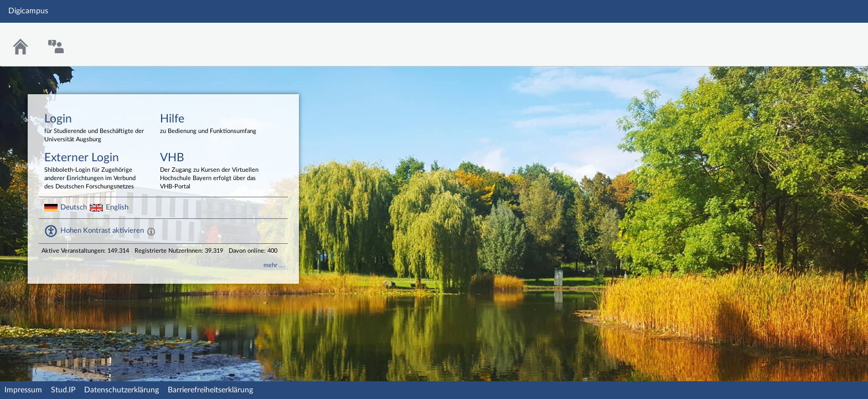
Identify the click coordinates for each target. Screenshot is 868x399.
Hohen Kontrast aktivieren (102, 231)
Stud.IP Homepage (825, 37)
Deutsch (74, 207)
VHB (210, 172)
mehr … (274, 265)
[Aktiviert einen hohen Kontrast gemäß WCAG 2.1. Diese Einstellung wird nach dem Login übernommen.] (151, 231)
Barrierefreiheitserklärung (210, 390)
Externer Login (94, 172)
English (117, 207)
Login (94, 129)
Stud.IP (63, 390)
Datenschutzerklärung (122, 390)
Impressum (23, 390)
